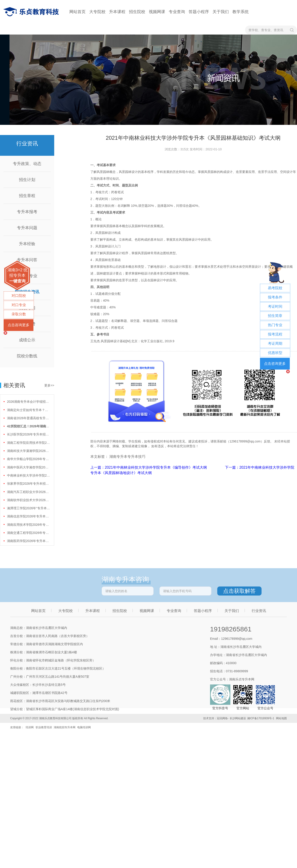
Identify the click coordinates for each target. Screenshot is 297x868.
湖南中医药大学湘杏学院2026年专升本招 (28, 467)
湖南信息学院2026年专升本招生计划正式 (28, 516)
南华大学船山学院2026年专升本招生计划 (28, 459)
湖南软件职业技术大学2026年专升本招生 (28, 500)
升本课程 (117, 12)
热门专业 (275, 325)
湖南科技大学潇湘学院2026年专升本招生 (28, 451)
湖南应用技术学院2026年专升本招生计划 (28, 525)
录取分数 (19, 314)
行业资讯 (259, 611)
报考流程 (275, 334)
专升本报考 (27, 212)
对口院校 (19, 296)
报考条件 (275, 297)
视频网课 (157, 12)
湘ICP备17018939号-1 (261, 718)
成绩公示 (27, 340)
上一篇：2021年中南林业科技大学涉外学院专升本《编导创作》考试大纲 (149, 467)
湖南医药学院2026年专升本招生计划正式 (28, 541)
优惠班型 (275, 353)
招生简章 (275, 316)
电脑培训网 (84, 727)
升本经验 (27, 244)
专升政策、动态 (27, 164)
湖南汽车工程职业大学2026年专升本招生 (28, 492)
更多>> (49, 385)
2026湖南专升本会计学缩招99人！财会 (28, 402)
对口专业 (19, 305)
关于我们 (221, 12)
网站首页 (77, 12)
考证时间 (275, 306)
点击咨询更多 (19, 325)
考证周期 (275, 343)
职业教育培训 (44, 727)
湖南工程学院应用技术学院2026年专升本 (28, 443)
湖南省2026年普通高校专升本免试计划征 (28, 418)
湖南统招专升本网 (65, 727)
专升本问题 (27, 228)
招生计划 (27, 180)
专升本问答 (27, 260)
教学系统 (241, 12)
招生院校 (137, 12)
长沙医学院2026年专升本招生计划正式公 (28, 434)
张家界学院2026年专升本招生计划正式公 (28, 484)
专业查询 (177, 12)
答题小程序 (199, 12)
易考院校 (275, 288)
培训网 (30, 727)
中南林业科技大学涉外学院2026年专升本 (28, 475)
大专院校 (97, 12)
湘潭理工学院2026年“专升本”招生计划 (28, 508)
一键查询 (17, 281)
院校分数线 (27, 356)
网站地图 (281, 718)
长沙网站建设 (238, 718)
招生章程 (27, 196)
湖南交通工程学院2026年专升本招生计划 (28, 533)
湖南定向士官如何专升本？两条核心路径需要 (28, 410)
